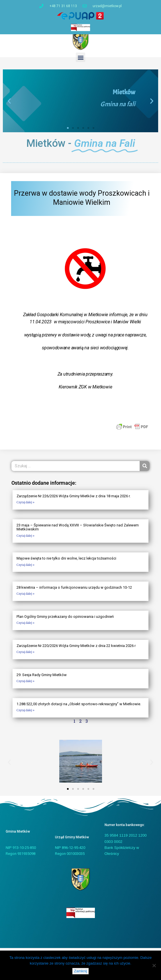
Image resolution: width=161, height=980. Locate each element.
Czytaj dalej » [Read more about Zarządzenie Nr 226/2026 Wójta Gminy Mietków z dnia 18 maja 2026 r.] (26, 505)
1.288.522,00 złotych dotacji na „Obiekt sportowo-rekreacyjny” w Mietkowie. (79, 707)
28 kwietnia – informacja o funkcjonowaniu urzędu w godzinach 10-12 (74, 590)
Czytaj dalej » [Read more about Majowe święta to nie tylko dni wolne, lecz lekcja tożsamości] (26, 568)
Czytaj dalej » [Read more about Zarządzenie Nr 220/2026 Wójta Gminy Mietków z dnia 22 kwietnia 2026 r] (26, 655)
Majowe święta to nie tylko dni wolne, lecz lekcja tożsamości (66, 561)
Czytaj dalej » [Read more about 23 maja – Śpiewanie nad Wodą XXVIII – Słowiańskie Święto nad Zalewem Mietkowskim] (26, 539)
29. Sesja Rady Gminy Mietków (42, 678)
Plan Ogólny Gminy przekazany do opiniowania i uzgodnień (65, 619)
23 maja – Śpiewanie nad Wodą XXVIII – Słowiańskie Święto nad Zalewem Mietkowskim (78, 530)
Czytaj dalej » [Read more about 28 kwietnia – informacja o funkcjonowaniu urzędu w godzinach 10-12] (26, 597)
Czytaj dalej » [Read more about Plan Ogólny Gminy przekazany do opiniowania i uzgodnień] (26, 626)
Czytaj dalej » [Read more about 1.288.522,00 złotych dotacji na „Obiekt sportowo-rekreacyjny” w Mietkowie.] (26, 713)
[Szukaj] (145, 469)
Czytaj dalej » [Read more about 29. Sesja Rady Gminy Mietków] (26, 684)
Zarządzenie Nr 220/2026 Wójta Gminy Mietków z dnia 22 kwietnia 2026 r (76, 649)
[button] (80, 60)
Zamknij (81, 971)
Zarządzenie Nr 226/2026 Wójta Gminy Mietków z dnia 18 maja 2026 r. (74, 499)
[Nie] (154, 965)
